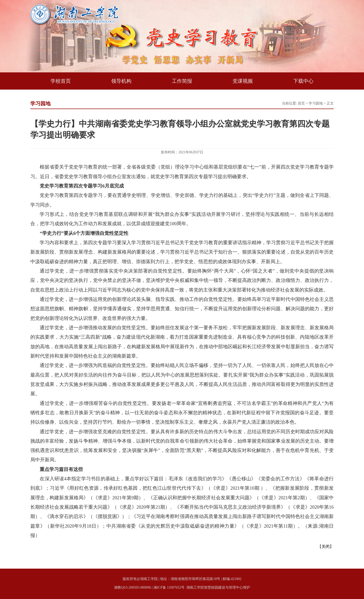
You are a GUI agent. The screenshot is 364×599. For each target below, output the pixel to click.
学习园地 (316, 103)
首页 (301, 103)
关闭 (326, 546)
